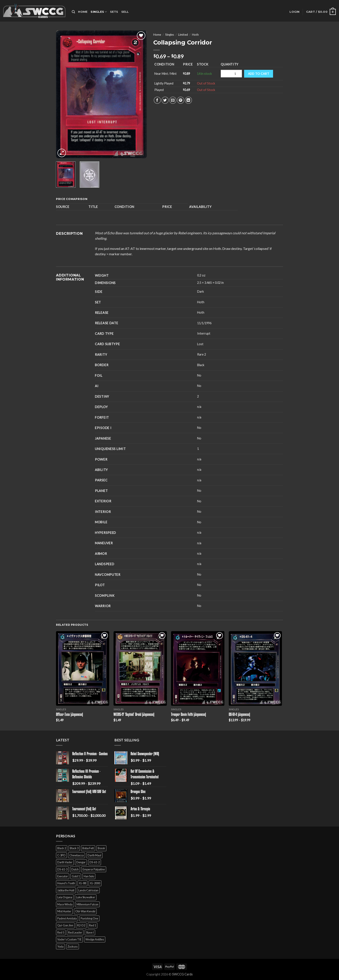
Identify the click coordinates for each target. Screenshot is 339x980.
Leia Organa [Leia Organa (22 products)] (65, 897)
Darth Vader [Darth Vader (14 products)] (65, 862)
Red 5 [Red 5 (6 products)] (61, 932)
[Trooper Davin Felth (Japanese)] (198, 669)
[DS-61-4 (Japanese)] (255, 669)
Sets (114, 12)
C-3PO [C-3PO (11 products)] (61, 855)
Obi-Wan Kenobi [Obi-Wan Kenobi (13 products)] (85, 911)
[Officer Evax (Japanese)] (83, 669)
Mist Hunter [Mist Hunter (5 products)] (64, 911)
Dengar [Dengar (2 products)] (81, 862)
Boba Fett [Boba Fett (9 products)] (88, 848)
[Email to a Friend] (173, 100)
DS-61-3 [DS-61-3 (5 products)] (62, 869)
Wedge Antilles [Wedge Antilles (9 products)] (95, 939)
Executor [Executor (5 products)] (63, 876)
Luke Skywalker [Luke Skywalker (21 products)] (86, 897)
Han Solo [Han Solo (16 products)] (89, 876)
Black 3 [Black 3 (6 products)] (74, 848)
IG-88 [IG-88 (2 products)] (82, 883)
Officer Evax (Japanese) (70, 715)
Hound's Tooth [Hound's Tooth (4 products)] (66, 883)
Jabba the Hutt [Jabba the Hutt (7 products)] (66, 890)
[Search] (73, 12)
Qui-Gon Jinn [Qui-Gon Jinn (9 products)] (65, 925)
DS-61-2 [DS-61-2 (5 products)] (95, 862)
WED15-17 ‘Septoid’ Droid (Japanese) (134, 715)
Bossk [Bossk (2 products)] (101, 848)
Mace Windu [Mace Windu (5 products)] (65, 904)
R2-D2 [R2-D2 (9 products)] (81, 925)
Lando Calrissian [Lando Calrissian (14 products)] (88, 890)
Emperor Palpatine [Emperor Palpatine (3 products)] (94, 869)
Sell (125, 12)
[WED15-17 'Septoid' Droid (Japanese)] (140, 669)
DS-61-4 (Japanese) (239, 715)
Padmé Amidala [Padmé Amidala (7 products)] (67, 918)
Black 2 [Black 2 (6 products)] (62, 848)
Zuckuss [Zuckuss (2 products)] (73, 946)
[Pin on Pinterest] (181, 100)
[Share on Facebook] (157, 100)
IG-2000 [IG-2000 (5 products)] (95, 883)
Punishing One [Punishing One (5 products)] (89, 918)
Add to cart (259, 74)
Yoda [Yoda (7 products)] (60, 946)
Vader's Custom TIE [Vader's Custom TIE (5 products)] (69, 939)
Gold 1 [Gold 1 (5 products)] (76, 876)
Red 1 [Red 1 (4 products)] (93, 925)
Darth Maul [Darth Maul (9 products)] (94, 855)
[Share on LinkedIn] (188, 100)
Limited (183, 35)
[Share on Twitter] (165, 100)
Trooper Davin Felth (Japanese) (189, 715)
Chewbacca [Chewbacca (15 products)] (77, 855)
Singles (99, 12)
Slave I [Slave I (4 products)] (90, 932)
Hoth (195, 35)
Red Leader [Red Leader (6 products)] (75, 932)
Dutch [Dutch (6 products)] (75, 869)
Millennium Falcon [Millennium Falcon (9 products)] (87, 904)
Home (83, 12)
